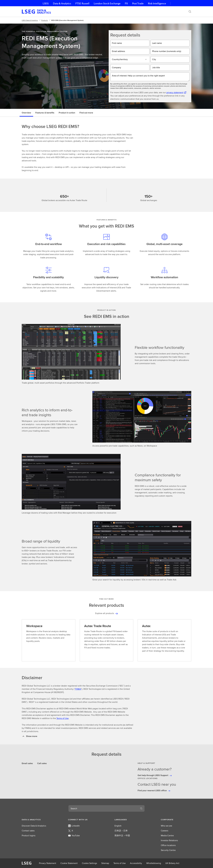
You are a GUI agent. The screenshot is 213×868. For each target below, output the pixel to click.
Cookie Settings (89, 863)
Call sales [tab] (42, 763)
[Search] (190, 12)
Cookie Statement (69, 863)
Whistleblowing (154, 863)
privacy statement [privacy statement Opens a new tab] (175, 92)
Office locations (168, 845)
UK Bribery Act (172, 863)
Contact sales (28, 831)
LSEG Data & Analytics (30, 20)
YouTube (74, 836)
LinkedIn (74, 826)
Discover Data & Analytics (34, 826)
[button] (37, 820)
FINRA (78, 689)
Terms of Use (62, 718)
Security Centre (168, 850)
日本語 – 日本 (121, 831)
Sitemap (105, 863)
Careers (165, 831)
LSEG (46, 3)
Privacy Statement (48, 863)
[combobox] (103, 808)
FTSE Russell (82, 3)
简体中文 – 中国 (122, 836)
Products (45, 20)
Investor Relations (169, 840)
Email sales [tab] (27, 763)
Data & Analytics (62, 3)
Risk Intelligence (157, 3)
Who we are (166, 826)
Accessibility (136, 863)
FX (126, 3)
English (118, 826)
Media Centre (167, 836)
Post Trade (138, 3)
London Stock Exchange (107, 3)
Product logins (29, 836)
